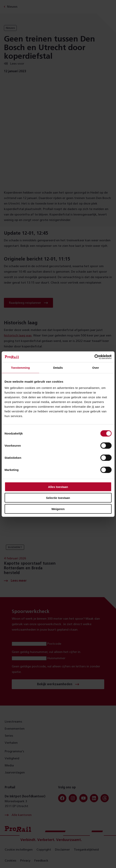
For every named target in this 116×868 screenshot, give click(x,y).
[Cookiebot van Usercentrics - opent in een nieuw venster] (94, 357)
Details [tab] (58, 368)
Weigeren (58, 509)
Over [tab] (96, 368)
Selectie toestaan (58, 498)
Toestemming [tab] (20, 368)
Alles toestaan (58, 487)
